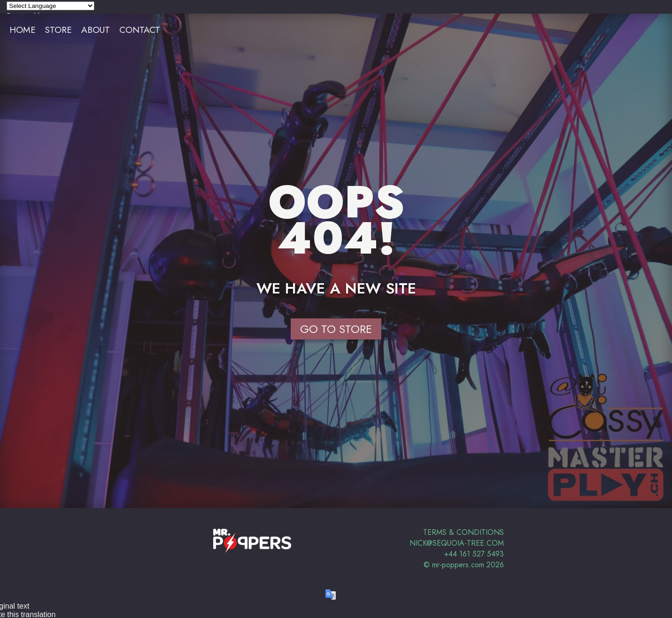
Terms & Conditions (463, 532)
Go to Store (336, 329)
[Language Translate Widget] (50, 6)
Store (58, 30)
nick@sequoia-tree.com (457, 543)
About (96, 30)
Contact (140, 30)
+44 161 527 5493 (474, 554)
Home (23, 30)
